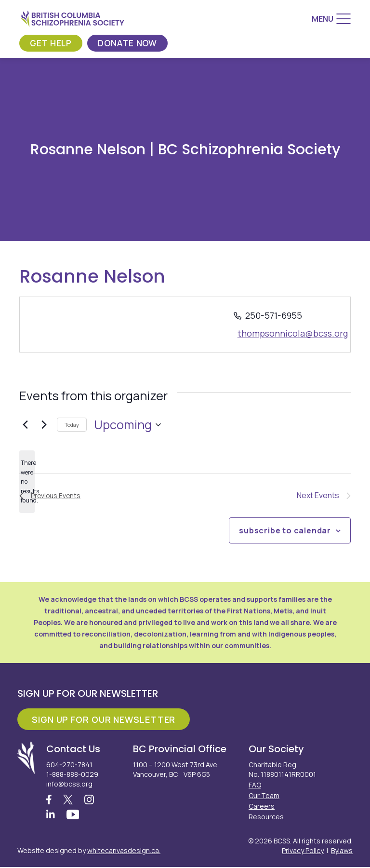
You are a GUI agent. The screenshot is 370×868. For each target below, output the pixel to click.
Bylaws (342, 851)
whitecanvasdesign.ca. (124, 851)
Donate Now (131, 43)
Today (72, 425)
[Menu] (331, 19)
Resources (266, 817)
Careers (262, 806)
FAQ (255, 785)
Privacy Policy (303, 851)
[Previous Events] (25, 425)
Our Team (264, 795)
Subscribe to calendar (285, 530)
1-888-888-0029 (72, 774)
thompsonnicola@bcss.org (293, 333)
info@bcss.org (69, 784)
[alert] (27, 481)
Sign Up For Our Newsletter (104, 719)
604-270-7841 (69, 765)
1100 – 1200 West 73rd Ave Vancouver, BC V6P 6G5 (175, 769)
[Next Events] (44, 425)
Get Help (52, 43)
